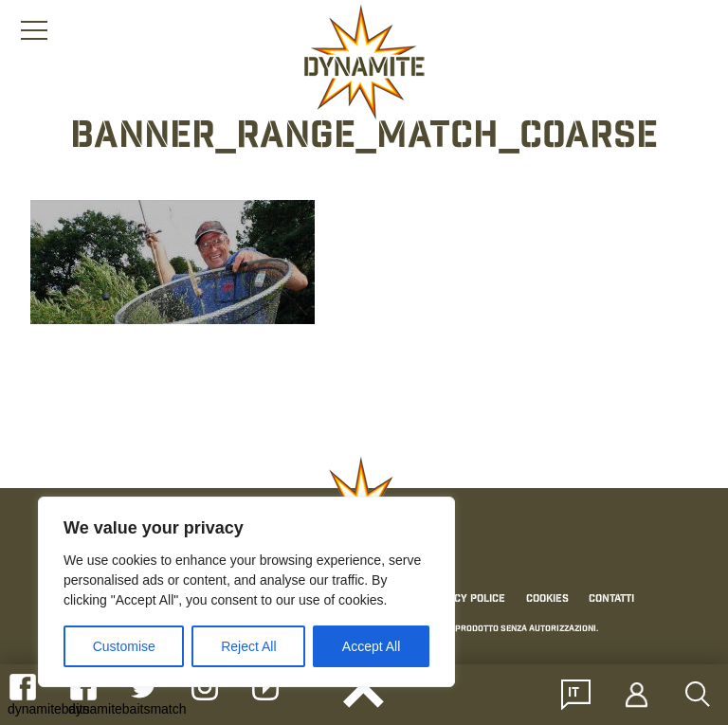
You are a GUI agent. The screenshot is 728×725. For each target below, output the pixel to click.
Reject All (248, 646)
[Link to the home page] (364, 63)
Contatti (611, 599)
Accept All (371, 646)
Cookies (547, 599)
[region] (246, 592)
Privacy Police (465, 599)
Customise (124, 646)
